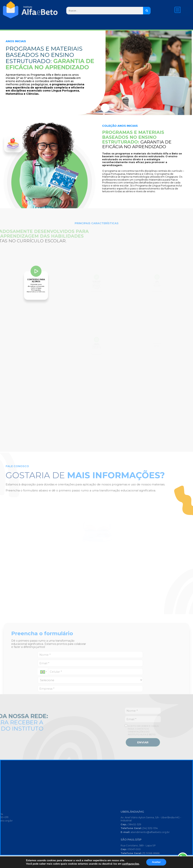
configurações (131, 864)
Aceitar (156, 862)
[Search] (147, 11)
